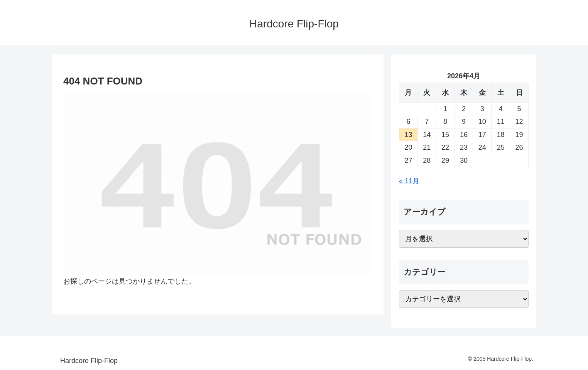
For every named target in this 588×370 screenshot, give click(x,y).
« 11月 (409, 181)
